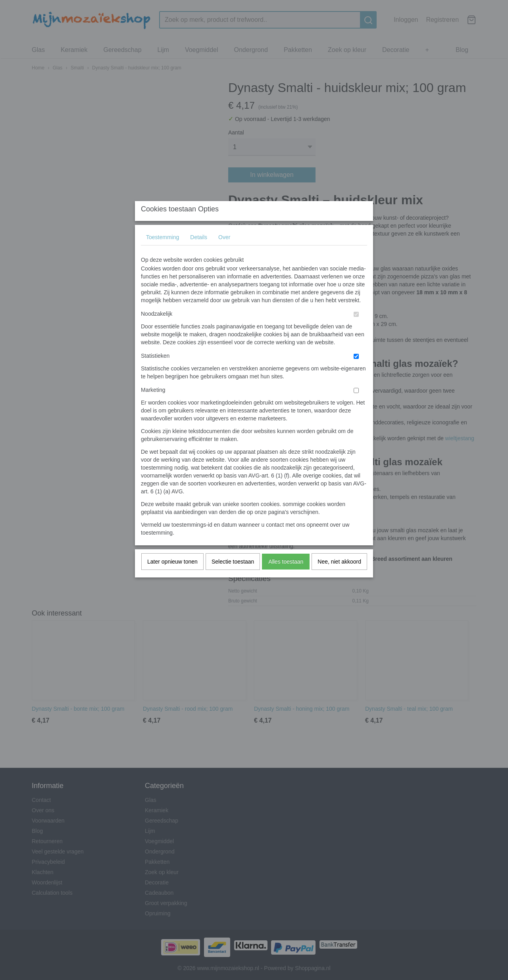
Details (199, 253)
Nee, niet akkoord (339, 577)
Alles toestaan (286, 577)
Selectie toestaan (233, 577)
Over (224, 253)
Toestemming (163, 253)
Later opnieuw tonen (172, 577)
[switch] (356, 330)
